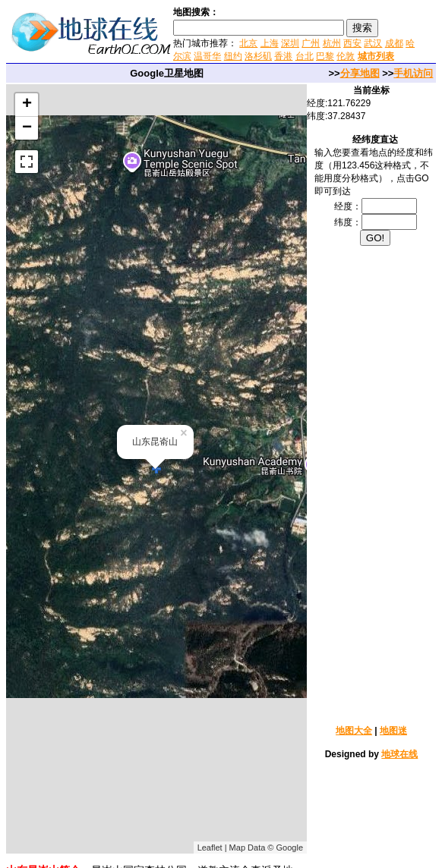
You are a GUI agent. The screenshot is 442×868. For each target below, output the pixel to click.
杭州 (332, 43)
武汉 (373, 43)
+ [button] (27, 105)
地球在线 (399, 754)
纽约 (233, 56)
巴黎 (325, 56)
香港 (283, 56)
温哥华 (207, 56)
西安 (352, 43)
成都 (394, 43)
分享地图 (360, 73)
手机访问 (413, 73)
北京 (248, 43)
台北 (305, 56)
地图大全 (354, 731)
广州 (311, 43)
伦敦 (346, 56)
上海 (270, 43)
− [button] (27, 128)
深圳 (290, 43)
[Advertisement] (375, 484)
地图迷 (393, 731)
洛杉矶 (258, 56)
